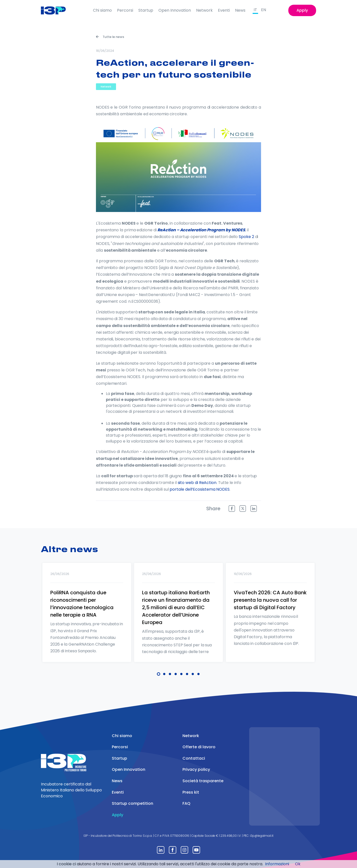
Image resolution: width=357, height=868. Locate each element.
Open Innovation (175, 10)
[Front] (57, 10)
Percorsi (125, 10)
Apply (302, 10)
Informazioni (277, 864)
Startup (146, 10)
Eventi (224, 10)
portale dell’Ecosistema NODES (200, 489)
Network (204, 10)
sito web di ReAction (197, 483)
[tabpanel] (87, 619)
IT (255, 10)
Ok (298, 864)
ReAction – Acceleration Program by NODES (201, 230)
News (240, 10)
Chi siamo (102, 10)
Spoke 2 (246, 237)
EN (264, 10)
